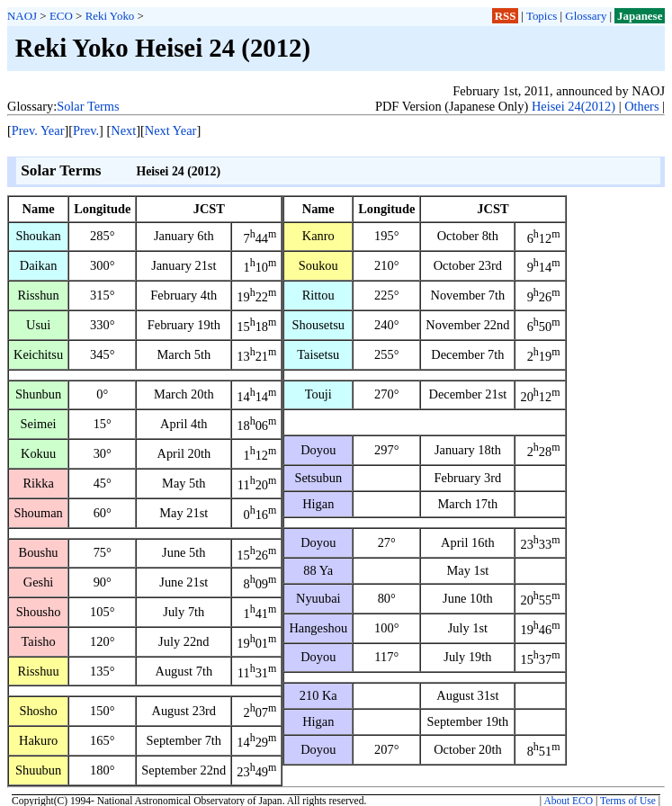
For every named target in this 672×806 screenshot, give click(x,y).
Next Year (171, 130)
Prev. (86, 130)
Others (641, 106)
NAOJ (22, 16)
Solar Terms (88, 106)
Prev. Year (38, 130)
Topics (542, 16)
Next (123, 130)
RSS (506, 16)
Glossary (586, 16)
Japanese (640, 16)
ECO (61, 16)
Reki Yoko (110, 16)
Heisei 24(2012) (573, 106)
